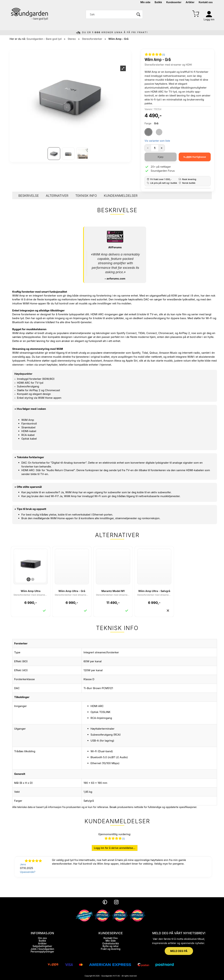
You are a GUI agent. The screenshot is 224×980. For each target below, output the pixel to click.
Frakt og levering (111, 949)
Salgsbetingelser (42, 946)
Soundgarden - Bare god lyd (44, 39)
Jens (23, 864)
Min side (145, 2)
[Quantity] (155, 148)
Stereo (72, 39)
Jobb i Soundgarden (42, 949)
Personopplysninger (42, 952)
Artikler (190, 2)
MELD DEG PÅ (179, 951)
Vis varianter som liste (157, 141)
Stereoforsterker (92, 39)
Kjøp (161, 157)
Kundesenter (174, 2)
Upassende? (28, 872)
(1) (164, 55)
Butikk (158, 2)
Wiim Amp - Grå (118, 39)
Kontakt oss (206, 2)
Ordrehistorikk (111, 943)
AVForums (115, 247)
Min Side (111, 941)
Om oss (42, 938)
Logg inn (209, 19)
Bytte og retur (111, 946)
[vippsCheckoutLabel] (195, 157)
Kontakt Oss (111, 938)
